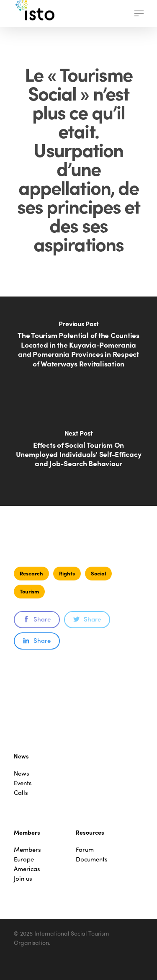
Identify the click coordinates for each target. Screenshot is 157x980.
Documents (92, 859)
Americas (27, 869)
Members (27, 850)
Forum (85, 850)
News (22, 773)
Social (98, 573)
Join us (23, 878)
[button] (139, 13)
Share (37, 619)
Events (23, 783)
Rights (67, 573)
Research (31, 573)
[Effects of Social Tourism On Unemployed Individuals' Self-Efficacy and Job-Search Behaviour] (78, 454)
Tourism (29, 591)
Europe (24, 859)
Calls (21, 793)
